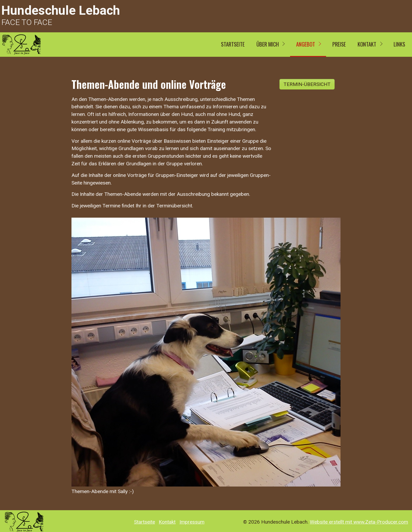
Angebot (306, 44)
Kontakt (367, 44)
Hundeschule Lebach (61, 10)
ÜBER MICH (268, 44)
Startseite (233, 44)
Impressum (192, 522)
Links (399, 44)
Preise (339, 44)
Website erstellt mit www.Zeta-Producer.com (359, 522)
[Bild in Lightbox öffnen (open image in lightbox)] (206, 352)
